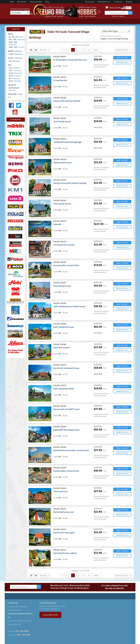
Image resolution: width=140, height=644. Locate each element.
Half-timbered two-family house (69, 306)
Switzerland (14, 89)
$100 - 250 (13, 43)
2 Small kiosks (60, 80)
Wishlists (129, 2)
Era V (15, 78)
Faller (16, 54)
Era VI (15, 81)
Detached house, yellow (65, 553)
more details (122, 62)
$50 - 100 (17, 40)
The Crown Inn (60, 491)
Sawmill (57, 224)
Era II (15, 70)
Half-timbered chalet (64, 389)
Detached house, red (63, 512)
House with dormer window (67, 101)
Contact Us (118, 2)
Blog (47, 2)
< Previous (65, 50)
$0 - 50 (16, 37)
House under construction (66, 265)
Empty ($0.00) (115, 8)
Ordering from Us (104, 2)
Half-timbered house (64, 327)
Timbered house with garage (67, 142)
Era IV (15, 76)
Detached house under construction (71, 450)
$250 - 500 (16, 47)
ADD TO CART (122, 58)
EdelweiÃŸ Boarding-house (66, 430)
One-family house (62, 121)
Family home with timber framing (70, 183)
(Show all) (18, 51)
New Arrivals (22, 2)
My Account (90, 2)
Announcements (36, 2)
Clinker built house (62, 162)
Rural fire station (62, 347)
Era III (15, 73)
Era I (15, 68)
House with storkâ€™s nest (67, 409)
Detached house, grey (64, 532)
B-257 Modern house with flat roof (70, 60)
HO (14, 61)
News (12, 2)
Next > (97, 50)
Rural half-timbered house (66, 368)
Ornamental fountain (64, 245)
